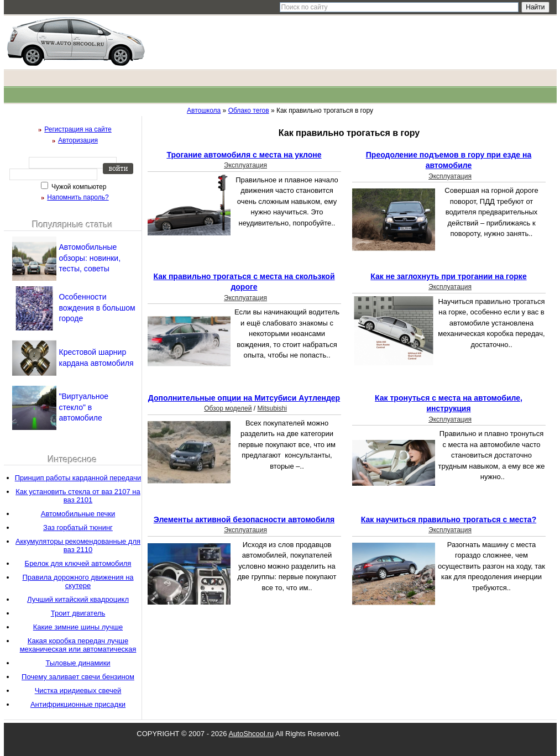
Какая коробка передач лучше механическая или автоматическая (78, 645)
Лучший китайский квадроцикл (78, 599)
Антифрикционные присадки (78, 704)
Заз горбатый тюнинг (78, 527)
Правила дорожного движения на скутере (78, 581)
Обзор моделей (228, 408)
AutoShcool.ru (251, 734)
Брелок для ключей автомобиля (78, 563)
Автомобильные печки (78, 514)
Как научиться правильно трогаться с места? (449, 519)
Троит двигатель (78, 613)
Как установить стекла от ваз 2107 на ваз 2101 (78, 496)
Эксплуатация (245, 165)
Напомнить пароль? (78, 197)
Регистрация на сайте (78, 129)
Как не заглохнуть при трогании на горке (448, 276)
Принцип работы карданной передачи (78, 478)
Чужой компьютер (78, 187)
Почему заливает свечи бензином (78, 677)
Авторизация (78, 140)
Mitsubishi (272, 408)
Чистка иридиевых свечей (78, 691)
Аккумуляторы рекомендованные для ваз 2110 (78, 545)
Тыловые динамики (78, 663)
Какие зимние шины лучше (78, 627)
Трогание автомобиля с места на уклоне (244, 155)
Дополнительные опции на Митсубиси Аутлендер (244, 398)
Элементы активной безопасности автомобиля (244, 519)
